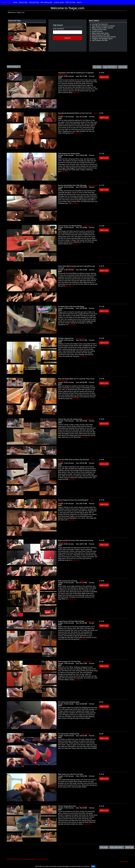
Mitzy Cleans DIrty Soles (100, 33)
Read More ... (77, 93)
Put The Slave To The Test (101, 35)
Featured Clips (34, 2)
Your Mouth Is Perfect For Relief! (103, 26)
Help (15, 859)
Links (20, 859)
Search (67, 38)
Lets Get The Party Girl (100, 24)
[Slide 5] (26, 49)
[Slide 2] (18, 49)
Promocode (28, 859)
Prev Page (97, 67)
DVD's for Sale (70, 2)
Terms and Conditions (41, 859)
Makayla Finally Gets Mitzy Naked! (104, 37)
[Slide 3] (20, 49)
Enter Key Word (58, 29)
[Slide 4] (23, 49)
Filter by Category (13, 67)
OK (93, 866)
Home (15, 2)
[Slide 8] (34, 49)
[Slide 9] (36, 49)
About (79, 2)
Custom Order (59, 2)
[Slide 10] (39, 49)
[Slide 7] (31, 49)
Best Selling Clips (47, 2)
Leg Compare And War (100, 40)
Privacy (9, 859)
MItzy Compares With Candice (103, 28)
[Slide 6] (28, 49)
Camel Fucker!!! (97, 31)
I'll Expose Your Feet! (99, 30)
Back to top (124, 861)
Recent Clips (23, 2)
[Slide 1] (15, 49)
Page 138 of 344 (109, 67)
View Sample (63, 74)
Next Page (123, 67)
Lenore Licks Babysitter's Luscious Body (27, 45)
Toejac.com (6, 2)
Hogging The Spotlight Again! (102, 39)
